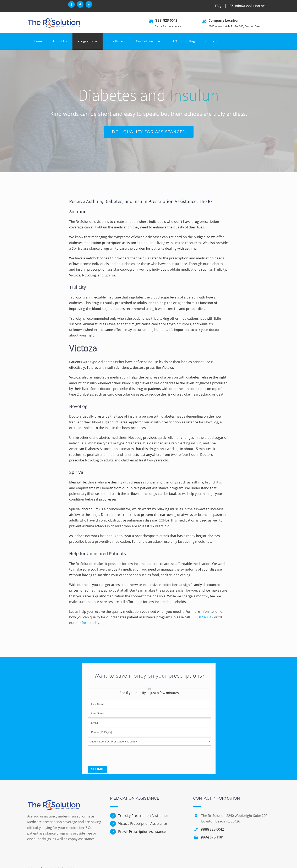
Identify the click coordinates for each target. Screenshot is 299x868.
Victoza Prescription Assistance (143, 824)
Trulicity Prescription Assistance (143, 816)
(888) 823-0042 (166, 20)
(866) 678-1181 (213, 837)
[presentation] (119, 757)
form (86, 623)
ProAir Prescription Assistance (142, 832)
